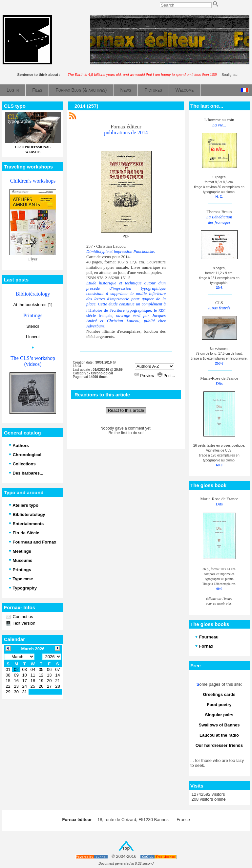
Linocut (33, 337)
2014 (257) (86, 106)
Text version (23, 623)
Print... (166, 376)
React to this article (126, 410)
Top (126, 848)
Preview (145, 376)
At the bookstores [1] (33, 305)
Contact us (22, 617)
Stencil (33, 326)
